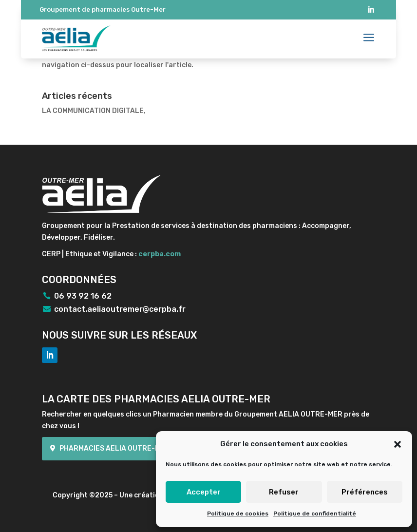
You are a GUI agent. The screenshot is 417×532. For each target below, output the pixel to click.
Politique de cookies (238, 513)
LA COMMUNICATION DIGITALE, (94, 111)
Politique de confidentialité (315, 513)
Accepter (204, 492)
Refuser (284, 492)
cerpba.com (160, 254)
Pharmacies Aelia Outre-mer (114, 448)
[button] (398, 444)
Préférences (365, 492)
